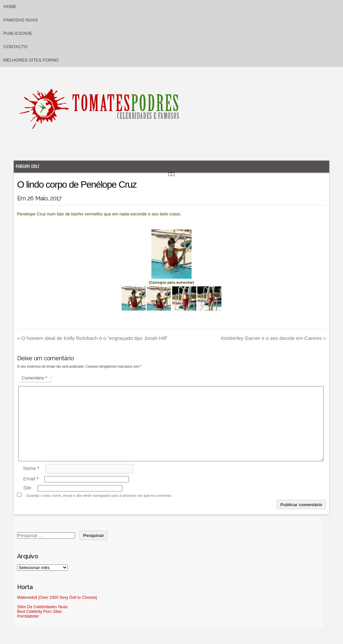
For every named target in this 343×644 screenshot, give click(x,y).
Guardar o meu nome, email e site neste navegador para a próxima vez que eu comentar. (99, 495)
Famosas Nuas (21, 20)
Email (31, 479)
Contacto (15, 47)
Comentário (35, 378)
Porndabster (28, 616)
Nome (31, 468)
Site (27, 488)
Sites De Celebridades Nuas (42, 607)
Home (10, 7)
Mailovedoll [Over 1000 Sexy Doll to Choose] (57, 597)
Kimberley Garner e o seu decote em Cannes (274, 338)
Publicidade (18, 33)
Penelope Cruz (28, 166)
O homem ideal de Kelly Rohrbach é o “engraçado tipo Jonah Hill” (92, 338)
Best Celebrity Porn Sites (39, 612)
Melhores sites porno (31, 60)
